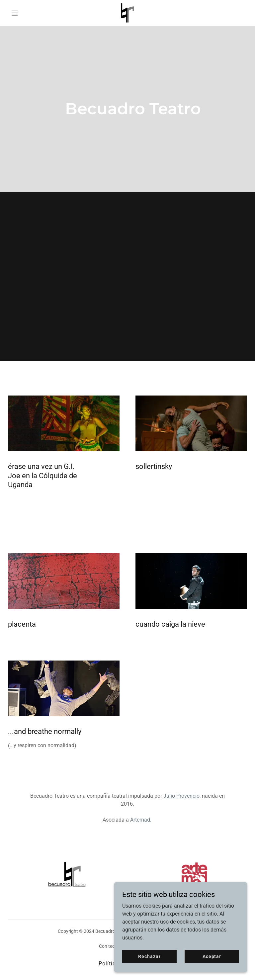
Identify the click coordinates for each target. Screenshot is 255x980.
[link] (127, 13)
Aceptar (212, 956)
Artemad (140, 820)
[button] (26, 13)
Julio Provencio (181, 796)
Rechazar (149, 956)
